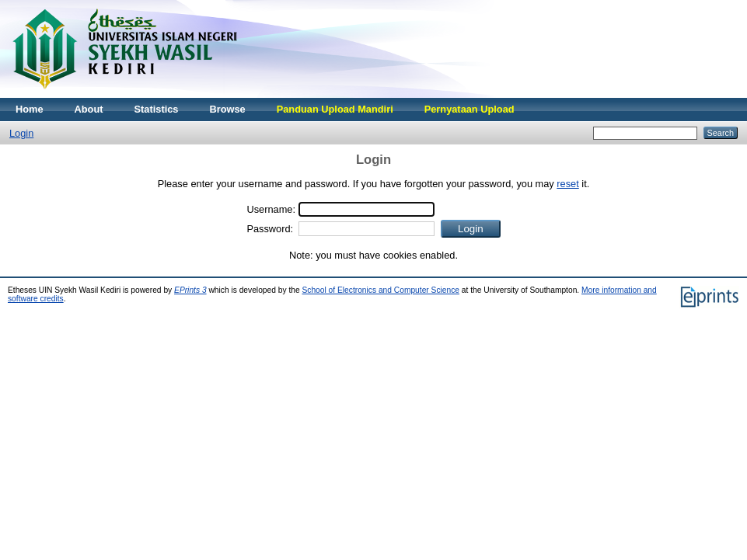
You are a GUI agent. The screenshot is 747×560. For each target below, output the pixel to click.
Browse (227, 109)
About (89, 109)
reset (567, 184)
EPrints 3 (190, 290)
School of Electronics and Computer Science (380, 290)
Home (30, 109)
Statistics (157, 109)
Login (21, 133)
